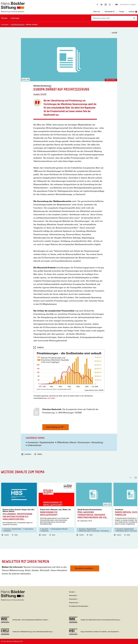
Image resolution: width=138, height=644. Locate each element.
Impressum (73, 599)
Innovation (45, 529)
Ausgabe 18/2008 (40, 94)
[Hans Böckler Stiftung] (13, 600)
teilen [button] (38, 454)
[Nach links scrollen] (131, 478)
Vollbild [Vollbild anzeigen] (38, 348)
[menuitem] (4, 20)
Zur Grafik (51, 398)
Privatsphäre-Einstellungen (79, 606)
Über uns (97, 12)
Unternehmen (34, 445)
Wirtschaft (7, 531)
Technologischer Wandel (59, 529)
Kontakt (72, 592)
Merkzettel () (110, 12)
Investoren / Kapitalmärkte (41, 442)
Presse (122, 12)
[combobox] (111, 18)
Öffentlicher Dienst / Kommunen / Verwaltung (80, 442)
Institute (132, 12)
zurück (115, 33)
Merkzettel (73, 595)
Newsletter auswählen (84, 568)
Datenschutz (74, 603)
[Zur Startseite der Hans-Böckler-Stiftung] (13, 11)
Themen (4, 18)
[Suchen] (134, 18)
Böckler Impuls (111, 80)
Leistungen (15, 18)
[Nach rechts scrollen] (135, 478)
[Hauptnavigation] (10, 18)
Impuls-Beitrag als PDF (55, 428)
